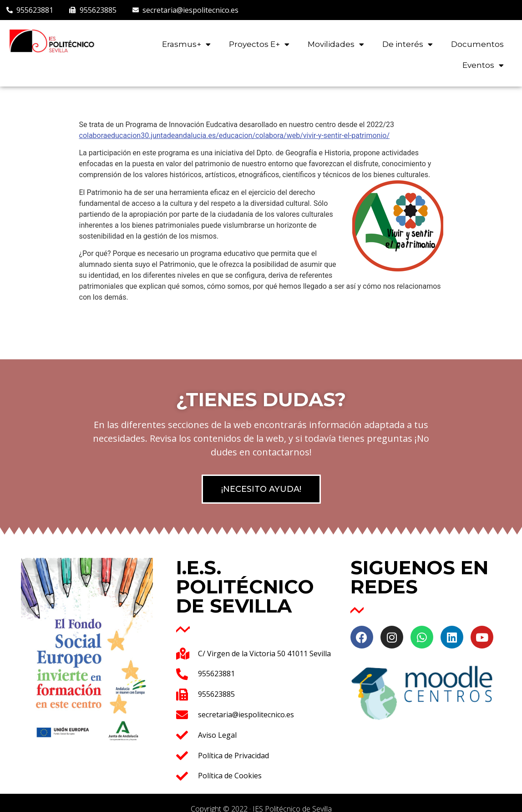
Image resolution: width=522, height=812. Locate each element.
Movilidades (336, 44)
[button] (261, 489)
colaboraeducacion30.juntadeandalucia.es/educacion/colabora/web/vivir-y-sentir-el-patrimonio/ (235, 135)
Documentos (477, 44)
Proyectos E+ (259, 44)
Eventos (483, 65)
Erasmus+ (186, 44)
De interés (408, 44)
